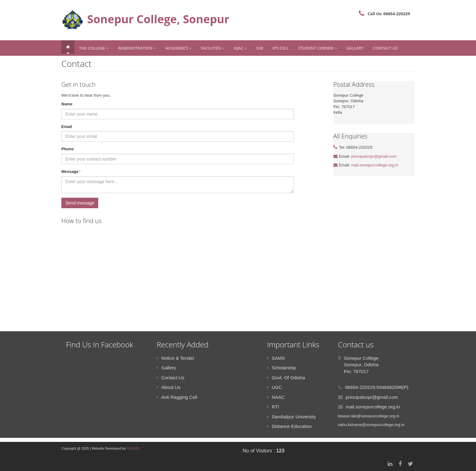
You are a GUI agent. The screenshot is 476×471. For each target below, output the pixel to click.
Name (67, 104)
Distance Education (289, 426)
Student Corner (318, 48)
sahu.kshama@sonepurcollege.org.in (371, 425)
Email (67, 127)
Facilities (213, 48)
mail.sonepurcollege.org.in (375, 165)
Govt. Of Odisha (286, 378)
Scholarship (282, 368)
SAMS (276, 358)
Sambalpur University (292, 417)
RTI (273, 407)
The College (94, 48)
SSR (260, 48)
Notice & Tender (176, 358)
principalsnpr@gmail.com (374, 156)
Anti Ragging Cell (177, 397)
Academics (178, 48)
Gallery (355, 48)
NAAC (276, 397)
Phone (68, 149)
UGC (275, 387)
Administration (137, 48)
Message (71, 172)
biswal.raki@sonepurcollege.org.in (369, 416)
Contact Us (385, 48)
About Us (169, 387)
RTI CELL (281, 48)
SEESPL (133, 448)
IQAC (240, 48)
